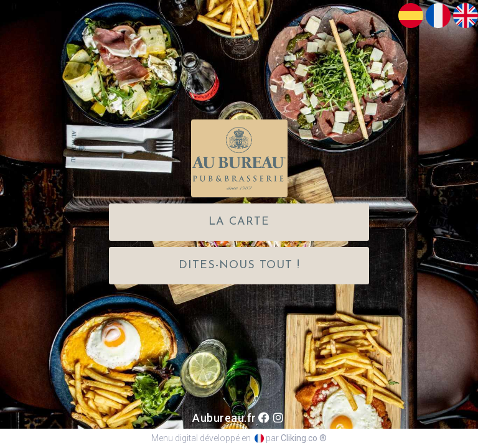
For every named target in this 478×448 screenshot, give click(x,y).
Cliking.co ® (304, 438)
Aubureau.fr (224, 418)
